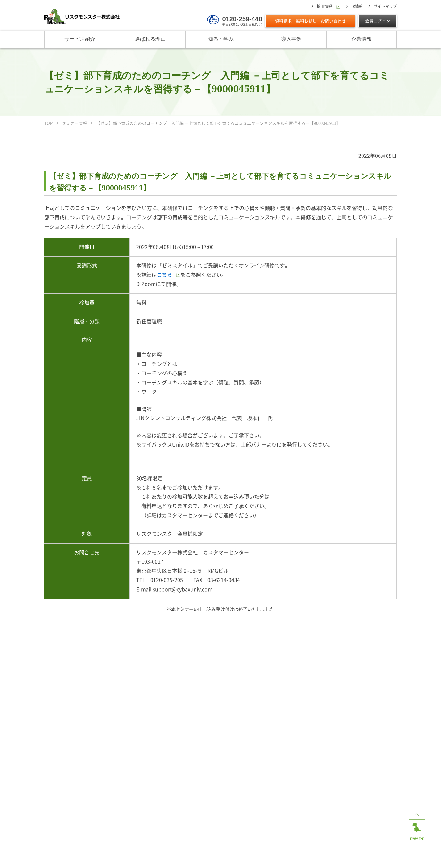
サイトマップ (385, 6)
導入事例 (291, 39)
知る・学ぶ (221, 39)
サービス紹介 (80, 39)
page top (417, 824)
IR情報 (357, 6)
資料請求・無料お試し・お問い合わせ (310, 21)
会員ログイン (378, 21)
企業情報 (362, 39)
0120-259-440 (242, 19)
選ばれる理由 (150, 39)
